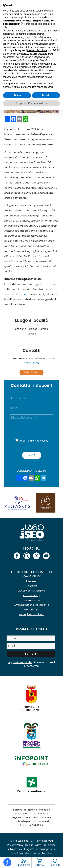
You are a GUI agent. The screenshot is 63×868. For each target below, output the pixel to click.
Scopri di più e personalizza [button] (31, 103)
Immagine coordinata (32, 614)
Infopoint (32, 581)
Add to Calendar (32, 372)
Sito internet (32, 363)
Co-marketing (32, 595)
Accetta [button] (46, 95)
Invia (32, 455)
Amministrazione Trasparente (32, 605)
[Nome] (31, 638)
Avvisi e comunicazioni (32, 591)
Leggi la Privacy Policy (20, 662)
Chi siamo (32, 586)
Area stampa (32, 610)
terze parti (55, 31)
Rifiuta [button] (17, 95)
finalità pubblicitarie (37, 50)
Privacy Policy (40, 441)
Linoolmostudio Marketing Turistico (32, 853)
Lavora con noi (32, 600)
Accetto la (34, 441)
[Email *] (31, 646)
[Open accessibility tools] (7, 862)
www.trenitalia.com (16, 294)
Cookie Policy (33, 845)
